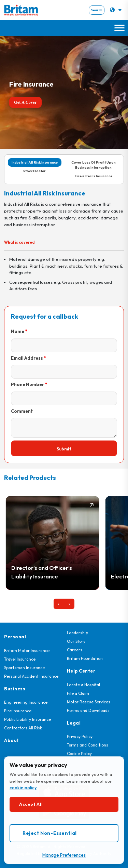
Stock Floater (34, 171)
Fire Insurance (18, 711)
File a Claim (78, 693)
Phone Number (27, 384)
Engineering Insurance (26, 702)
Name (18, 331)
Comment (22, 411)
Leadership (77, 633)
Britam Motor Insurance (27, 650)
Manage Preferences (64, 855)
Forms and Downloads (88, 710)
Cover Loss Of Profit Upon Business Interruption (94, 165)
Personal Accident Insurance (31, 676)
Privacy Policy (80, 736)
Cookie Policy (79, 754)
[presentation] (59, 604)
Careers (75, 650)
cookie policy (23, 788)
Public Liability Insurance (27, 719)
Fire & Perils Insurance (94, 176)
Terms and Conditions (88, 745)
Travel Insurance (20, 659)
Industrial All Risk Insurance (35, 162)
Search (97, 10)
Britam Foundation (85, 658)
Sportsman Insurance (24, 668)
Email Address (27, 358)
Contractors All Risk (23, 728)
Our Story (76, 641)
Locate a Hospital (83, 685)
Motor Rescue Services (89, 702)
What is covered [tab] (19, 242)
